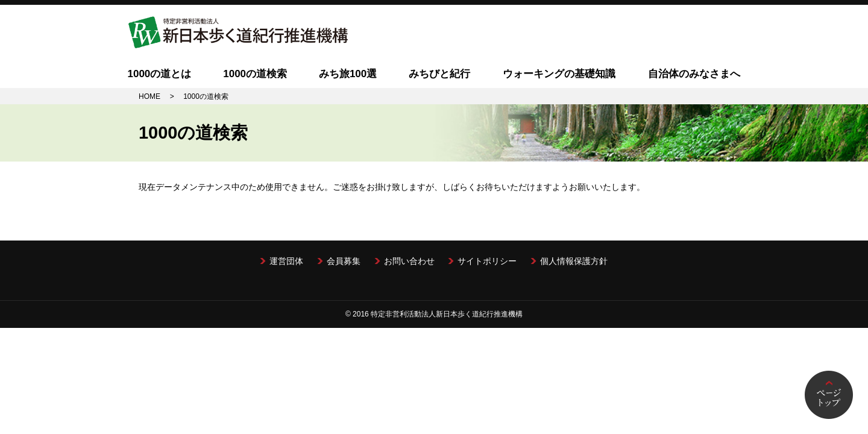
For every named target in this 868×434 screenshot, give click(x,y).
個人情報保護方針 (574, 261)
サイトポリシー (487, 261)
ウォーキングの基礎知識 (559, 74)
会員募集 (344, 261)
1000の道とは (159, 74)
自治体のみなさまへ (694, 74)
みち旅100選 (348, 74)
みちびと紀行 (439, 74)
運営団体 (286, 261)
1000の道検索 (255, 74)
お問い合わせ (409, 261)
